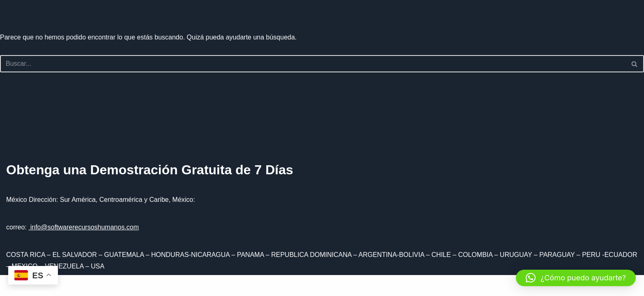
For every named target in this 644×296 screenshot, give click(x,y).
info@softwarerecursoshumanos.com (84, 227)
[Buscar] (313, 64)
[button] (576, 278)
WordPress (100, 286)
